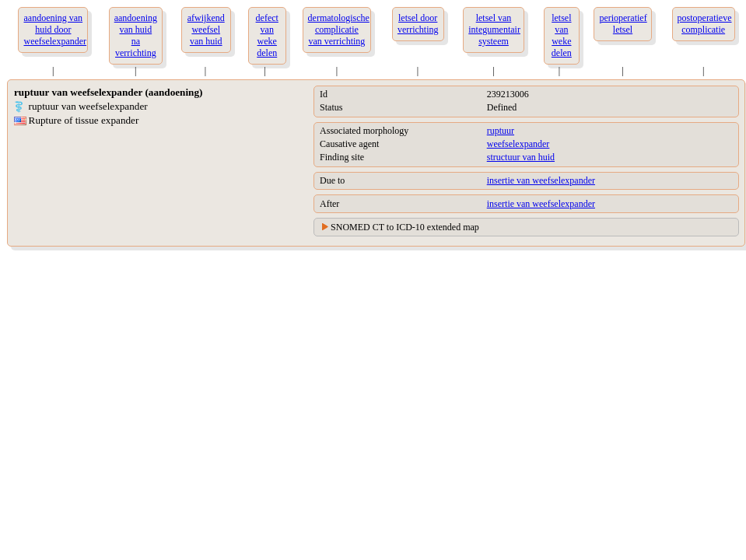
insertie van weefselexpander (541, 180)
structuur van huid (521, 157)
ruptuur (501, 131)
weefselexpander (518, 144)
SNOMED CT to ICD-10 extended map (405, 227)
